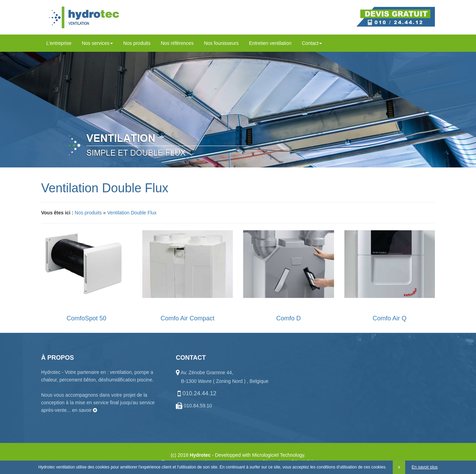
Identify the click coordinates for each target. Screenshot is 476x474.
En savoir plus (425, 467)
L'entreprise (59, 43)
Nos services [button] (97, 43)
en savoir (85, 410)
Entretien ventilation (270, 43)
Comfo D (289, 318)
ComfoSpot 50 (87, 318)
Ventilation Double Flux (132, 213)
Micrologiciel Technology (278, 455)
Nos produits (137, 43)
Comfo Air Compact (188, 318)
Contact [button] (312, 43)
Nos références (177, 43)
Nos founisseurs (221, 43)
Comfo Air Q (390, 318)
